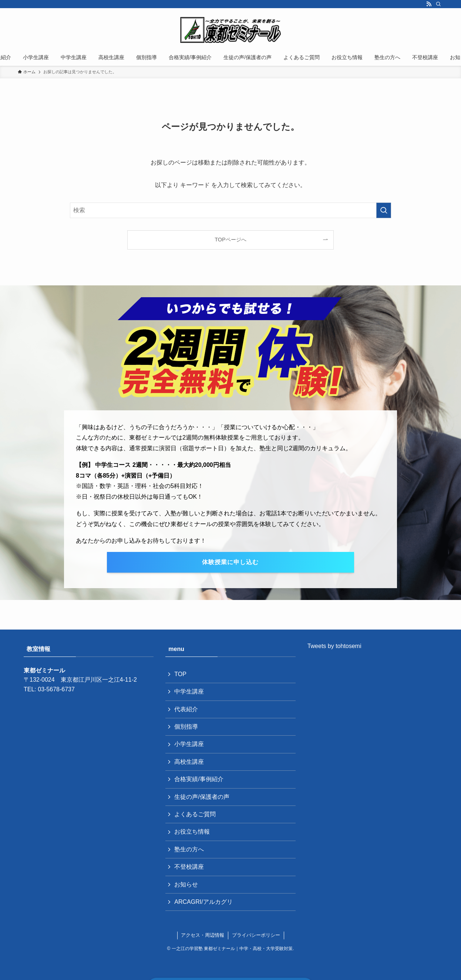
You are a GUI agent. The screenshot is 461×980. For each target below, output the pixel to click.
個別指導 (186, 727)
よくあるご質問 (195, 814)
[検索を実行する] (384, 210)
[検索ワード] (231, 210)
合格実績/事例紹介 (199, 779)
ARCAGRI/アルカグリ (203, 902)
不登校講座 (189, 867)
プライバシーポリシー (256, 935)
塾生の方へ (189, 849)
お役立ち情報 (192, 832)
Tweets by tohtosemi (334, 646)
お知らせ (186, 884)
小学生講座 (189, 744)
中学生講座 (189, 691)
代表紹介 (186, 709)
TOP (180, 674)
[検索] (438, 4)
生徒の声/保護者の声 (202, 797)
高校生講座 (189, 762)
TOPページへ (230, 240)
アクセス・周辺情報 (203, 935)
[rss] (429, 4)
